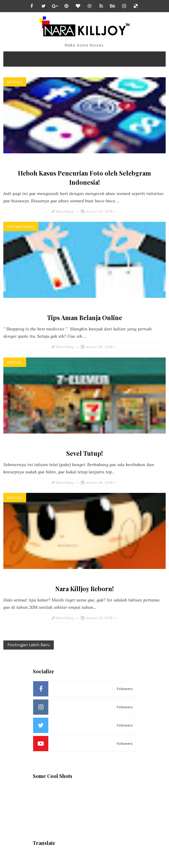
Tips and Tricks (21, 227)
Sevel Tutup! (84, 453)
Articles (15, 82)
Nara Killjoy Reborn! (84, 589)
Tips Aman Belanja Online (85, 317)
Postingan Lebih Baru (29, 645)
